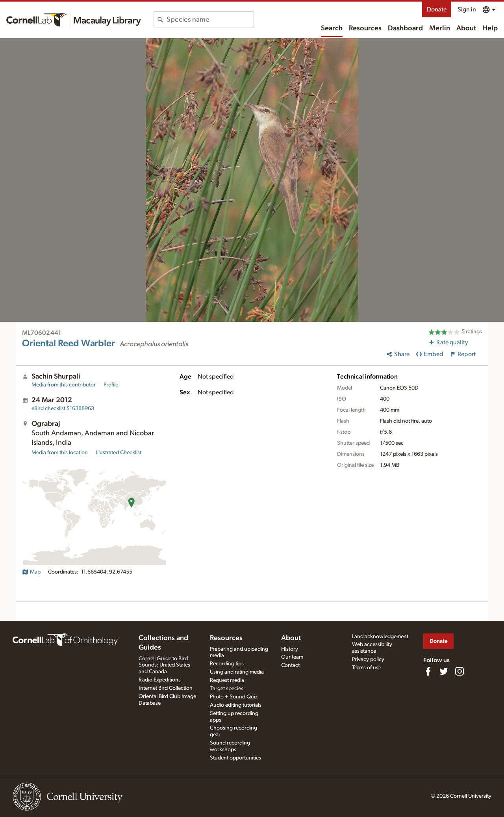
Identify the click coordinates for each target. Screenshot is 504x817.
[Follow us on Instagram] (460, 671)
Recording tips (227, 664)
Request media (227, 680)
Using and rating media (237, 672)
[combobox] (210, 20)
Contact (290, 665)
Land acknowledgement (380, 637)
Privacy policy (368, 659)
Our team (292, 657)
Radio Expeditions (160, 680)
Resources (365, 28)
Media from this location (60, 453)
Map (31, 572)
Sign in (467, 9)
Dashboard (405, 28)
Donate (437, 9)
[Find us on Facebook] (428, 671)
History (290, 649)
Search (332, 28)
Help (490, 28)
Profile (111, 385)
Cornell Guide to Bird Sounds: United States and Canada (164, 665)
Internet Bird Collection (166, 688)
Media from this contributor (64, 385)
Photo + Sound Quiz (234, 697)
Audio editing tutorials (236, 705)
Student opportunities (235, 758)
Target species (227, 689)
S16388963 (63, 408)
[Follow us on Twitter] (444, 671)
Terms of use (367, 668)
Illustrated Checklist (119, 453)
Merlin (440, 28)
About (466, 28)
